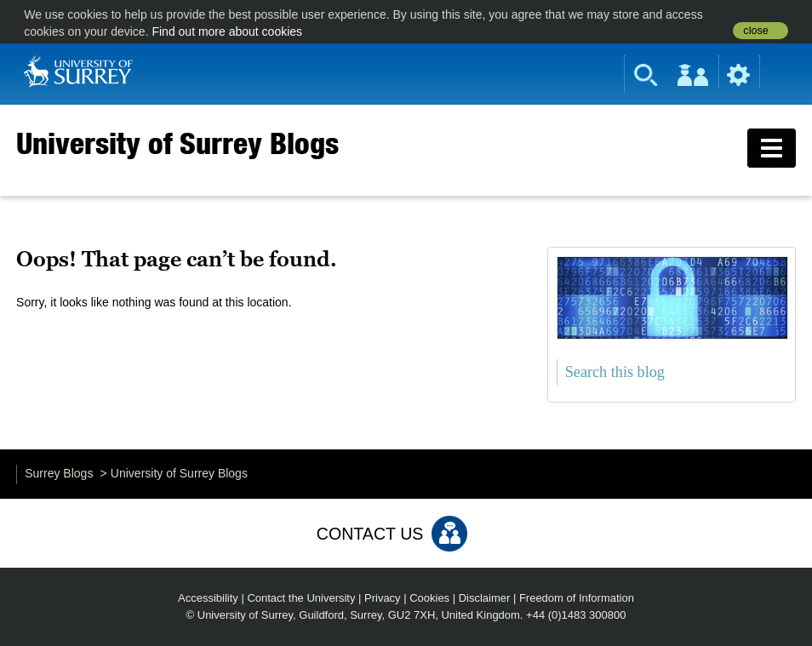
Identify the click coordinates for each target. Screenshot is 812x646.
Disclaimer (485, 598)
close (755, 31)
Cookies (429, 598)
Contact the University (301, 598)
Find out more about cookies (227, 31)
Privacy (383, 598)
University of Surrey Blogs (177, 143)
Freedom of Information (577, 598)
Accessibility (208, 598)
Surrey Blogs (59, 473)
